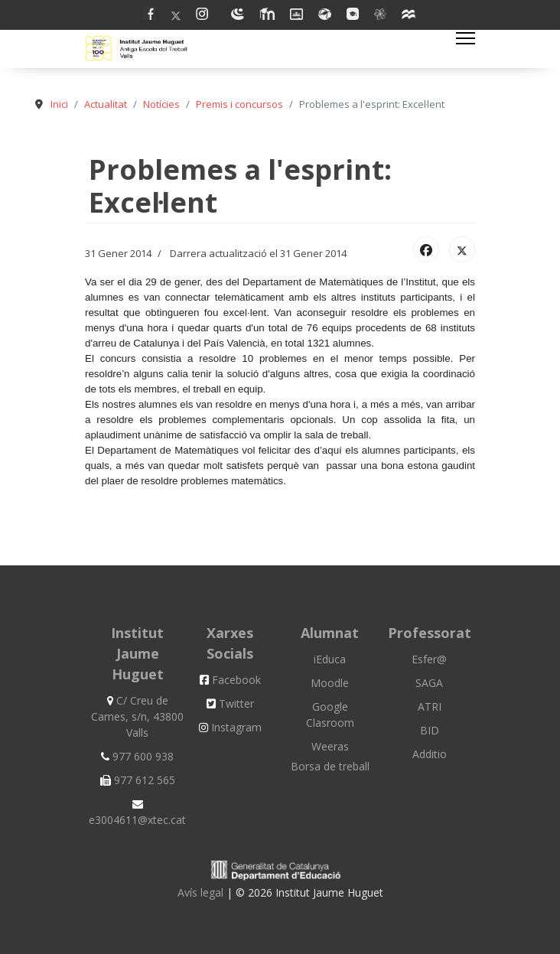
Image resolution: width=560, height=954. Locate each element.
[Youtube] (238, 16)
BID (430, 730)
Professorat (430, 633)
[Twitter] (176, 16)
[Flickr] (353, 16)
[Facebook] (149, 16)
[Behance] (325, 16)
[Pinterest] (206, 16)
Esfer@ (429, 659)
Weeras (330, 746)
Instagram (230, 727)
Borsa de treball (330, 766)
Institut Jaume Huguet (137, 653)
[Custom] (409, 16)
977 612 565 (138, 780)
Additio (430, 754)
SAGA (429, 683)
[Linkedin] (267, 16)
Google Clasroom (330, 715)
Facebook (230, 680)
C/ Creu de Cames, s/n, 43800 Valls (137, 716)
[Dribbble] (296, 16)
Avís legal (202, 892)
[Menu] (466, 38)
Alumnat (330, 633)
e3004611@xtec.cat (137, 813)
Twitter (230, 703)
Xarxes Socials (230, 643)
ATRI (430, 707)
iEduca (330, 659)
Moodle (330, 683)
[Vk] (380, 16)
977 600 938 (137, 756)
